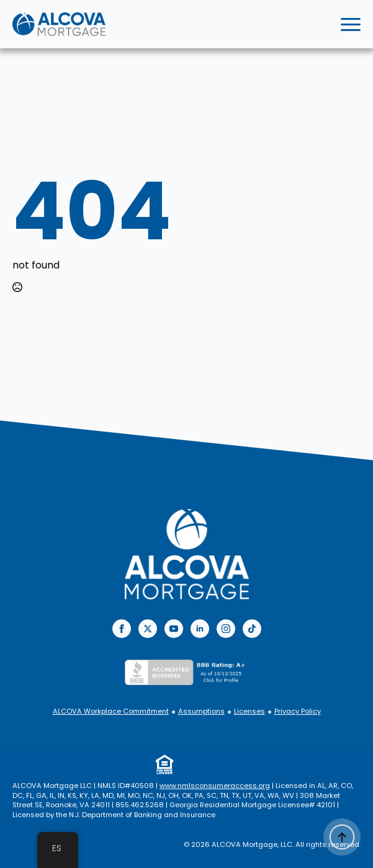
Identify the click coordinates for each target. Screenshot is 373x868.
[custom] (252, 629)
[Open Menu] (351, 24)
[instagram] (226, 629)
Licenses (249, 711)
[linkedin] (200, 629)
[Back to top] (342, 837)
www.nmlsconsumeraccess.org (215, 786)
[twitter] (148, 629)
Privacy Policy (298, 711)
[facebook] (122, 629)
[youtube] (174, 629)
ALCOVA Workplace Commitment (111, 711)
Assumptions (201, 711)
